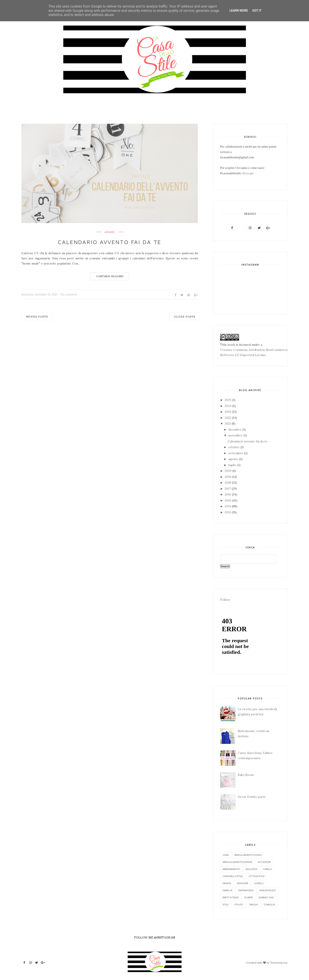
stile (226, 904)
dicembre (235, 430)
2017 (228, 489)
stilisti (239, 904)
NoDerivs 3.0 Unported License (243, 355)
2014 (228, 506)
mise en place (268, 890)
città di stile (257, 876)
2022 (228, 418)
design (227, 883)
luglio (233, 465)
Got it (257, 11)
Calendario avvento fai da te (110, 242)
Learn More (239, 11)
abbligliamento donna (237, 862)
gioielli (259, 883)
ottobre (234, 447)
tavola (253, 904)
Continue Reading (110, 276)
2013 (228, 512)
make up (227, 890)
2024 (228, 406)
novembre (236, 435)
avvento (110, 232)
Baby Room (246, 775)
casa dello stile (233, 876)
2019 (228, 477)
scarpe (248, 897)
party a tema (230, 897)
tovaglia (269, 904)
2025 (228, 400)
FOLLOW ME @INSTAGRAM (155, 937)
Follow (225, 600)
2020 (229, 471)
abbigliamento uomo (248, 855)
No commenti (69, 294)
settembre (236, 453)
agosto (234, 459)
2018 (228, 483)
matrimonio (246, 890)
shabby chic (266, 897)
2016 (228, 494)
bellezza (251, 869)
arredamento (231, 869)
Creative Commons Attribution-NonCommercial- (255, 350)
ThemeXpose (279, 963)
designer (243, 883)
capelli (267, 869)
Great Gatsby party (252, 797)
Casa (226, 855)
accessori (264, 862)
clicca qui (248, 173)
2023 (228, 412)
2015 (228, 500)
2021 (228, 423)
